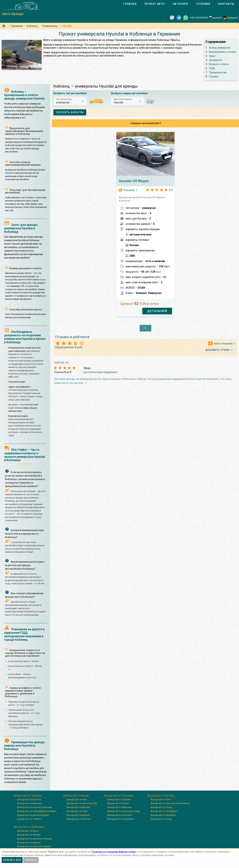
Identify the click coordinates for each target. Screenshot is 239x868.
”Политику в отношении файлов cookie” (114, 852)
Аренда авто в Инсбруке (163, 815)
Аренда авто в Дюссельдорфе (33, 815)
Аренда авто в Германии (28, 796)
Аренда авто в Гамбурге (29, 819)
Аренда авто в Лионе (118, 803)
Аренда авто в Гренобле (120, 815)
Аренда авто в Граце (161, 819)
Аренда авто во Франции (118, 796)
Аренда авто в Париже (119, 799)
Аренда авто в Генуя (77, 811)
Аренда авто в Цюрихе (29, 842)
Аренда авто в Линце (161, 807)
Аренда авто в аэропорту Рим (82, 803)
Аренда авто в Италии (76, 796)
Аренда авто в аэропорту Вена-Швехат (170, 803)
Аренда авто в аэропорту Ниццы (124, 811)
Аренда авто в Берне (28, 831)
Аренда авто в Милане (78, 807)
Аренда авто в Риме (77, 799)
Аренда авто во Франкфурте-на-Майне (37, 811)
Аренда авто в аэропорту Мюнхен (34, 807)
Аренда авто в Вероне (78, 815)
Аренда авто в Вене (161, 799)
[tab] (130, 4)
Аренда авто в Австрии (161, 796)
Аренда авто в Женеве (29, 835)
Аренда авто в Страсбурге (121, 819)
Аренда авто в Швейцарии (29, 827)
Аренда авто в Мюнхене (29, 803)
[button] (70, 101)
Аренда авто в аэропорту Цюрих (34, 846)
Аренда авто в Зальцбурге (164, 811)
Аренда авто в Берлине (29, 799)
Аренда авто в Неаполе (79, 819)
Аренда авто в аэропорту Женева (34, 839)
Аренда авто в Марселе (119, 807)
